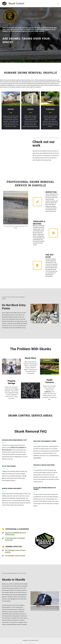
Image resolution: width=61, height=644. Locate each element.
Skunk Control (16, 3)
